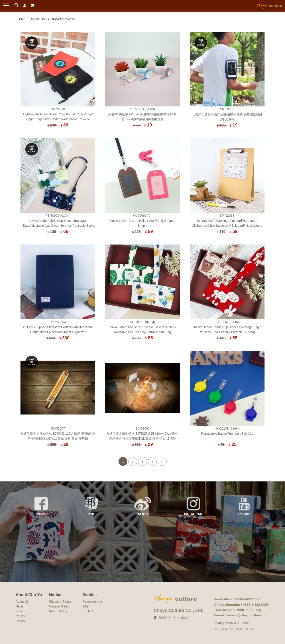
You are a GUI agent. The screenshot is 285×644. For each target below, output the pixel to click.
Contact (88, 611)
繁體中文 (165, 618)
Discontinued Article (64, 19)
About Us (22, 601)
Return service (92, 601)
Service (21, 621)
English (183, 618)
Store (19, 611)
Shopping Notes (60, 601)
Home (21, 19)
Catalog (21, 616)
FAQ (85, 606)
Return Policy (58, 611)
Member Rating (60, 606)
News (19, 606)
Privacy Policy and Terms (231, 623)
